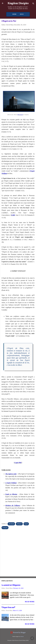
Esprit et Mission (11, 494)
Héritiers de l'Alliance (13, 506)
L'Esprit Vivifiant (11, 483)
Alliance (19, 524)
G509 (13, 215)
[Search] (33, 4)
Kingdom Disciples (18, 3)
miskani (22, 636)
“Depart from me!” (8, 608)
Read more (30, 602)
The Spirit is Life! (11, 474)
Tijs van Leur (20, 115)
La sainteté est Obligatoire (11, 585)
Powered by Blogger (18, 632)
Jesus (22, 14)
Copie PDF (18, 463)
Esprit (26, 524)
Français (5, 528)
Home (14, 14)
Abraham (11, 524)
